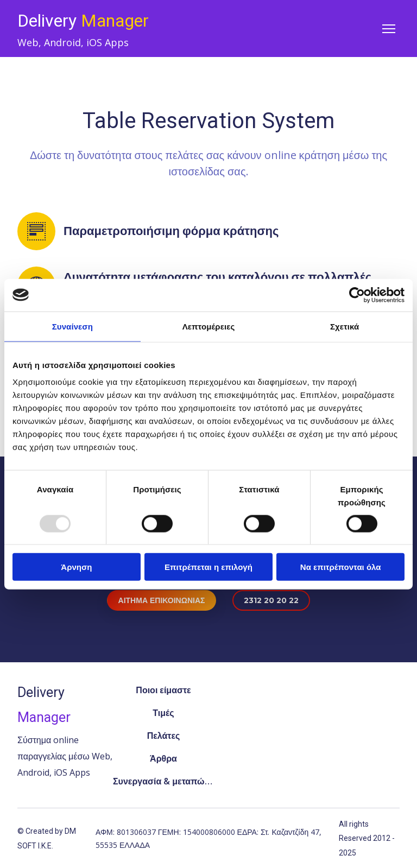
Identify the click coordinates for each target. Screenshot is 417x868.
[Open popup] (352, 736)
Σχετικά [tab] (345, 326)
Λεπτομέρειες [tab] (209, 326)
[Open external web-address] (256, 736)
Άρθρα (163, 758)
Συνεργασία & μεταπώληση (163, 781)
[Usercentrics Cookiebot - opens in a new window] (357, 295)
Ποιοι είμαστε (163, 690)
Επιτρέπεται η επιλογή (208, 567)
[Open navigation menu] (389, 29)
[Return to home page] (83, 21)
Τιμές (163, 713)
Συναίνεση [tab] (72, 326)
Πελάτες (164, 736)
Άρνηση (76, 567)
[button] (162, 601)
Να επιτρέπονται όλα (341, 567)
